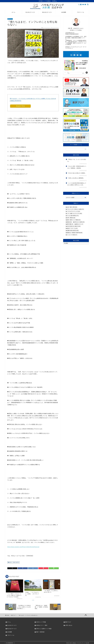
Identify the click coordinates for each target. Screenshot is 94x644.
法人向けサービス (30, 12)
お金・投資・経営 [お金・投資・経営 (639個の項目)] (72, 207)
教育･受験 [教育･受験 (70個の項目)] (70, 224)
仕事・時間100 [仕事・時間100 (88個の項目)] (71, 218)
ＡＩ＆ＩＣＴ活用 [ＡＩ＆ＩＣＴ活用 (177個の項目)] (72, 235)
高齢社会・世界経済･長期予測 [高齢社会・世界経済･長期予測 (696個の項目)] (75, 233)
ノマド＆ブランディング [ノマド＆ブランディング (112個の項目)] (73, 212)
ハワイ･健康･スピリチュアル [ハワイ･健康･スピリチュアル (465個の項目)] (74, 214)
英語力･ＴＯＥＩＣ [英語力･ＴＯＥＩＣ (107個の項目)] (72, 229)
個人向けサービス (47, 12)
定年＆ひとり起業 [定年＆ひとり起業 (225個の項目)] (79, 222)
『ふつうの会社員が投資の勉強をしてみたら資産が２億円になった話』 (77, 184)
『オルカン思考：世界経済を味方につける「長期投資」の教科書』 (77, 167)
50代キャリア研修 (41, 622)
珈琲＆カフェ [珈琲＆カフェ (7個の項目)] (79, 224)
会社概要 (64, 12)
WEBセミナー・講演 (42, 626)
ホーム (14, 12)
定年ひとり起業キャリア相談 (44, 629)
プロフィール (80, 12)
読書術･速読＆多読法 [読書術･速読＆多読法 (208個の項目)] (73, 231)
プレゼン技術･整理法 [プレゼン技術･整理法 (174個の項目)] (73, 216)
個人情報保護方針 (10, 643)
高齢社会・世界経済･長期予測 (14, 563)
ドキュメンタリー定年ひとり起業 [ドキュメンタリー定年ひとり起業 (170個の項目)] (75, 209)
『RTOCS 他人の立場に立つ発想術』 (77, 173)
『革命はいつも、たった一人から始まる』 (77, 161)
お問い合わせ (69, 626)
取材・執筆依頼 (40, 632)
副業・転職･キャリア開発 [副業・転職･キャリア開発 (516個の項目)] (74, 220)
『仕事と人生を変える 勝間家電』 (76, 178)
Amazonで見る (20, 106)
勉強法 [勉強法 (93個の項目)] (69, 222)
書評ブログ (10, 19)
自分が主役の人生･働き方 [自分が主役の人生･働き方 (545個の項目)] (74, 226)
